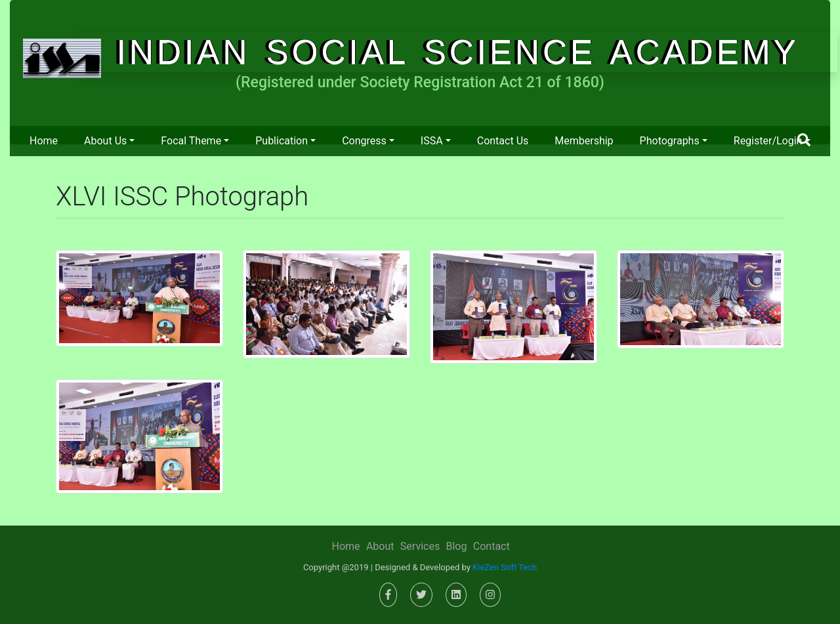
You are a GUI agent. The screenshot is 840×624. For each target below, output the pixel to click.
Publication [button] (282, 141)
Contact (492, 546)
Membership (584, 141)
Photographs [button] (670, 141)
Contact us (503, 141)
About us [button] (105, 141)
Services (420, 546)
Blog (456, 546)
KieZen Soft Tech (505, 567)
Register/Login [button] (768, 141)
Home (44, 141)
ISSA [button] (432, 141)
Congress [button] (364, 141)
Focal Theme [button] (191, 141)
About (380, 546)
